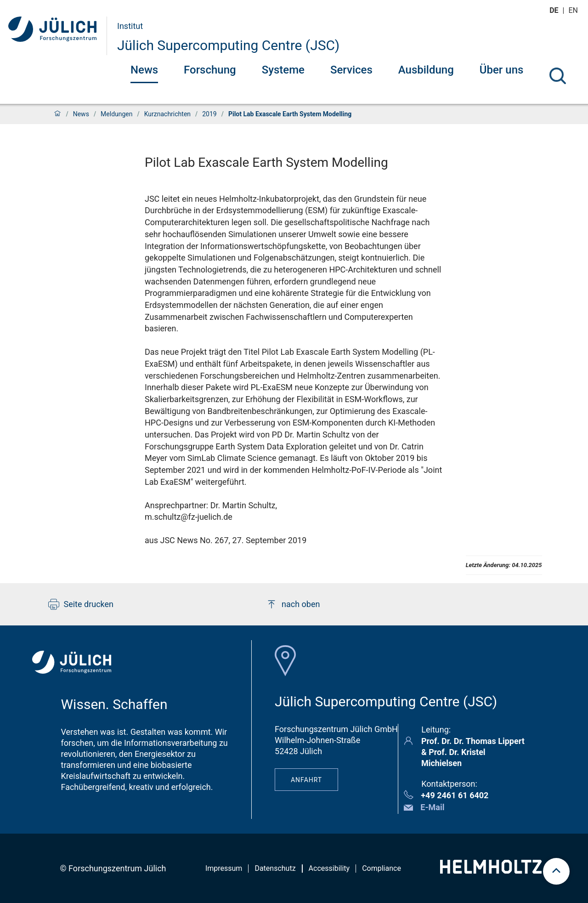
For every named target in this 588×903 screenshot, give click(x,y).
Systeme (283, 70)
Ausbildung (426, 70)
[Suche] (558, 76)
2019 (209, 114)
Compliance (382, 868)
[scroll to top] (556, 871)
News (144, 70)
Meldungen (116, 114)
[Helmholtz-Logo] (491, 871)
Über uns (502, 70)
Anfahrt (306, 780)
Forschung (210, 70)
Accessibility (329, 868)
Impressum (224, 868)
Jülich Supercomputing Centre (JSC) (228, 45)
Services (351, 70)
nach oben (293, 604)
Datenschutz (275, 868)
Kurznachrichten (167, 114)
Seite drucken (81, 604)
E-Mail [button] (432, 807)
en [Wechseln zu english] (574, 10)
